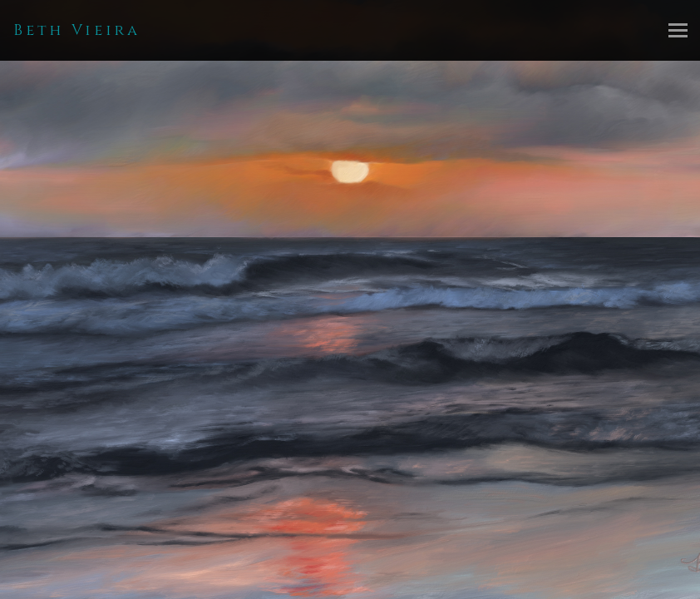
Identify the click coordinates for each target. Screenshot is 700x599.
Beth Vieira (77, 30)
